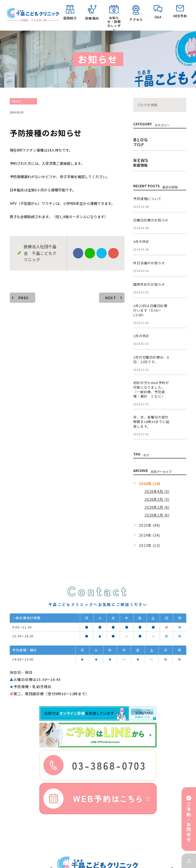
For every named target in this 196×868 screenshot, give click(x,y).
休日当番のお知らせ (149, 263)
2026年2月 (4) (157, 507)
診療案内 (92, 13)
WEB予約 (180, 12)
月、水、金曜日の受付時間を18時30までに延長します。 (151, 422)
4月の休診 (141, 242)
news (16, 101)
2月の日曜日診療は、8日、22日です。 (151, 359)
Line (90, 253)
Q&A (158, 12)
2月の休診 (141, 336)
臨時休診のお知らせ (149, 285)
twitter (102, 253)
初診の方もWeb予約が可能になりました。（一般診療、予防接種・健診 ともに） (151, 390)
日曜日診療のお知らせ (151, 220)
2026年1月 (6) (157, 515)
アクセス (136, 14)
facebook (78, 253)
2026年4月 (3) (157, 491)
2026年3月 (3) (157, 499)
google (113, 253)
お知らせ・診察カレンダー (114, 17)
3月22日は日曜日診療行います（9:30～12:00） (150, 311)
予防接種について (147, 199)
